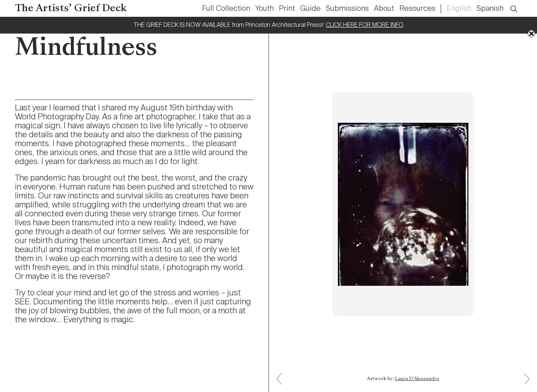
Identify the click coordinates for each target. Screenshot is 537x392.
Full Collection (226, 9)
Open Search (519, 5)
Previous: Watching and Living (524, 384)
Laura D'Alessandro (417, 379)
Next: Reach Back (282, 374)
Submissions (347, 9)
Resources (417, 9)
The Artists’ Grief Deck (71, 9)
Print (287, 9)
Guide (310, 9)
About (384, 9)
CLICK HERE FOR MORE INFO (365, 25)
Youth (265, 9)
